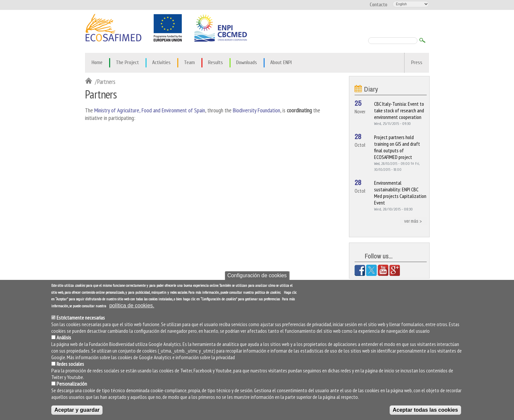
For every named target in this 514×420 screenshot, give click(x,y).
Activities (161, 62)
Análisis (64, 338)
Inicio (90, 81)
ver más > (413, 221)
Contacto (379, 5)
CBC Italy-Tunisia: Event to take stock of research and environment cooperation (399, 110)
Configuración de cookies (257, 276)
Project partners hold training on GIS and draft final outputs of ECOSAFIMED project (397, 147)
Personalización (72, 384)
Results (215, 62)
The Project (127, 62)
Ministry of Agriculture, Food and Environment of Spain (150, 110)
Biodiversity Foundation (257, 110)
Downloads (247, 62)
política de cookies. (132, 306)
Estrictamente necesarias (81, 318)
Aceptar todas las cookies (425, 411)
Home (97, 62)
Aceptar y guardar (77, 411)
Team (189, 62)
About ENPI (281, 62)
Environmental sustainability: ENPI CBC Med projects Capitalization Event (400, 193)
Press (417, 62)
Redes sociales (70, 364)
